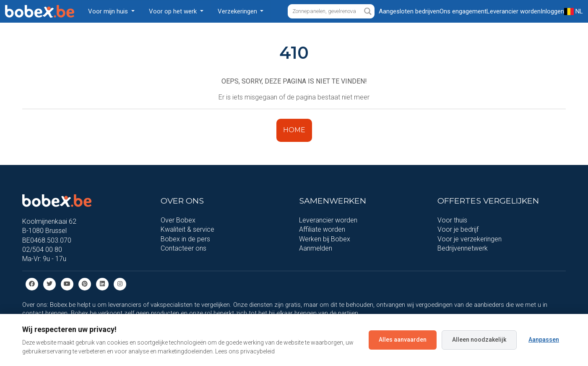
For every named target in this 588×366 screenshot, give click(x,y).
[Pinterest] (85, 284)
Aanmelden (316, 248)
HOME (294, 130)
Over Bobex (178, 220)
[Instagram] (120, 284)
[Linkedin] (102, 284)
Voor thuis (452, 220)
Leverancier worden (328, 220)
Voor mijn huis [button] (109, 11)
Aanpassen (544, 340)
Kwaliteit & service (187, 229)
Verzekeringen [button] (238, 11)
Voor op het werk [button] (174, 11)
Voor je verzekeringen (470, 239)
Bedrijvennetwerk (463, 248)
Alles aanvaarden (403, 340)
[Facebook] (32, 284)
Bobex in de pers (185, 239)
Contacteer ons (183, 248)
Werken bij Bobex (325, 239)
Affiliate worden (322, 229)
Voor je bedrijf (458, 229)
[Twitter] (49, 284)
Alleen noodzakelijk (479, 340)
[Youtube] (67, 284)
